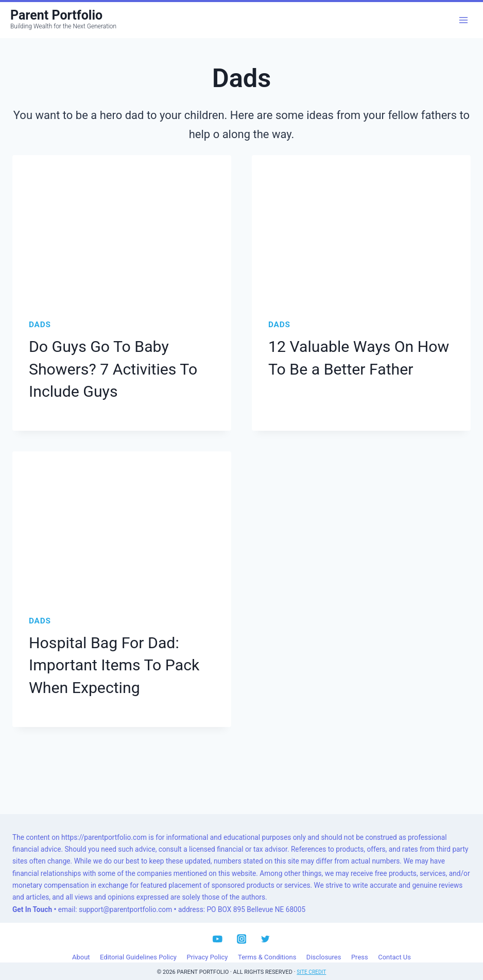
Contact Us (394, 945)
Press (360, 945)
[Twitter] (265, 927)
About (81, 945)
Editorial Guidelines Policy (138, 945)
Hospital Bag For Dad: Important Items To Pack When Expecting (106, 656)
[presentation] (122, 228)
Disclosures (324, 945)
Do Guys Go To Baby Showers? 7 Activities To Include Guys (106, 366)
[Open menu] (463, 20)
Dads (40, 325)
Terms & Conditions (267, 945)
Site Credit (312, 960)
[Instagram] (241, 927)
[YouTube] (218, 927)
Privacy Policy (207, 945)
